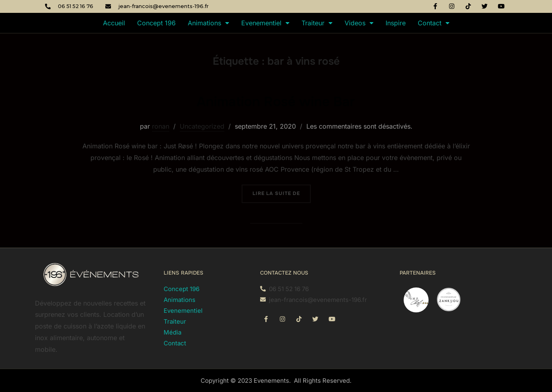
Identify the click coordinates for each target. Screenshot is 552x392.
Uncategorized (202, 126)
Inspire (396, 23)
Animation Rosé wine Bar (276, 101)
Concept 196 (156, 23)
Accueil (114, 23)
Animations (208, 23)
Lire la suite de (282, 191)
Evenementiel (265, 23)
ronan (161, 126)
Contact (434, 23)
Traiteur (317, 23)
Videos (359, 23)
